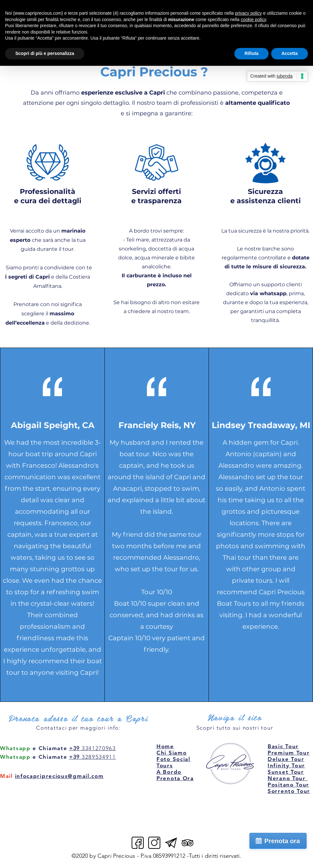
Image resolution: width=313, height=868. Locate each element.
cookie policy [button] (253, 19)
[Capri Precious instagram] (154, 843)
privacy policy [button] (248, 13)
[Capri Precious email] (171, 843)
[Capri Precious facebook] (138, 843)
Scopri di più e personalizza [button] (45, 53)
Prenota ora (282, 841)
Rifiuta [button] (252, 53)
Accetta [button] (290, 53)
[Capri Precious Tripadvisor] (187, 843)
